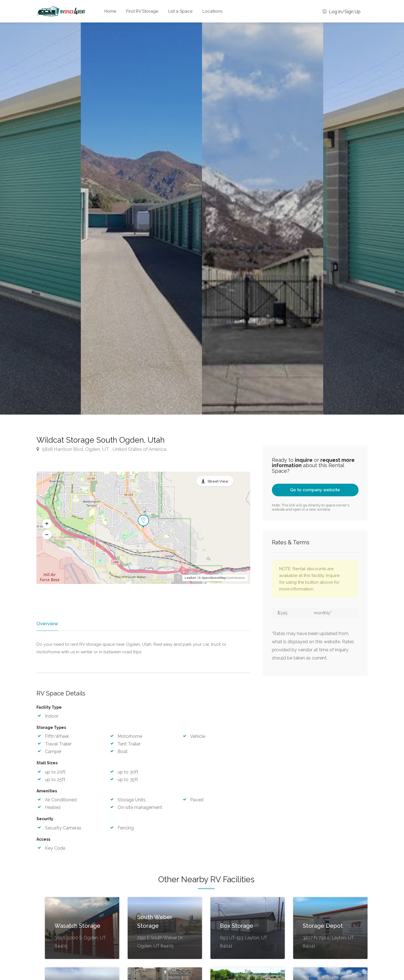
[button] (47, 524)
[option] (263, 219)
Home (110, 11)
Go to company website (315, 490)
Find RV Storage (142, 11)
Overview (47, 624)
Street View (218, 481)
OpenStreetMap (214, 578)
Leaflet (190, 578)
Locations (212, 11)
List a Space (180, 11)
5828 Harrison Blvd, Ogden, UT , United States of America (101, 449)
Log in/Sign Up (341, 12)
